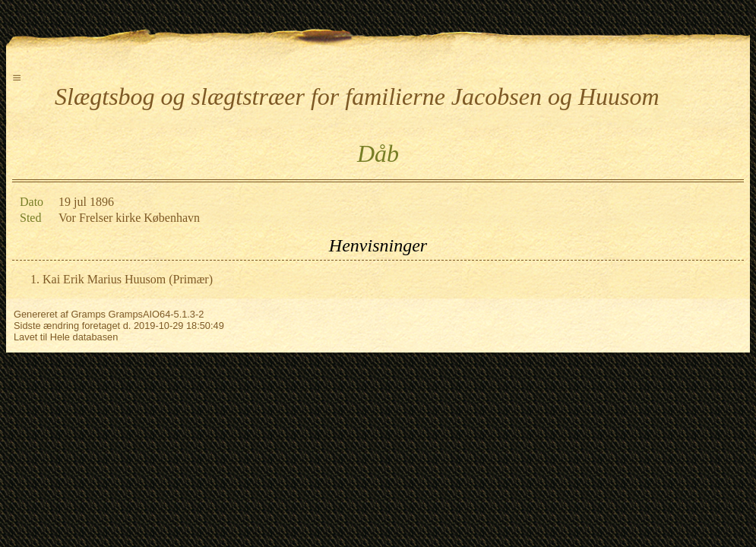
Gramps (88, 314)
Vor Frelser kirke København (129, 218)
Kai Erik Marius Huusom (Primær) (128, 279)
